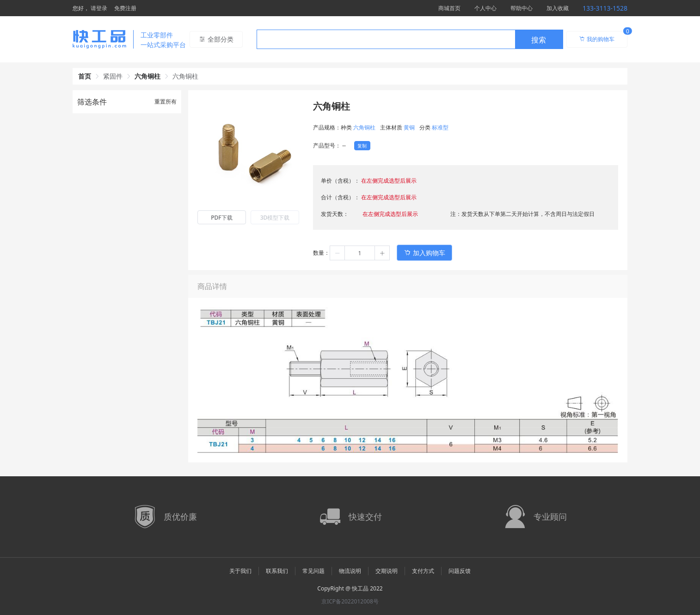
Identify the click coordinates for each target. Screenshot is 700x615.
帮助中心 (522, 8)
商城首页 (449, 8)
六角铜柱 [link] (147, 76)
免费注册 (125, 8)
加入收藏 (558, 8)
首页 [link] (85, 76)
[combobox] (410, 39)
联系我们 (277, 571)
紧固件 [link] (113, 76)
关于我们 (240, 571)
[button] (338, 253)
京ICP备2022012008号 (350, 601)
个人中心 (485, 8)
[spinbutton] (360, 253)
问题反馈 (460, 571)
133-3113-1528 (605, 8)
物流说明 (350, 571)
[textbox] (386, 40)
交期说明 (387, 571)
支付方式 (423, 571)
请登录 (99, 8)
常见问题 (313, 571)
